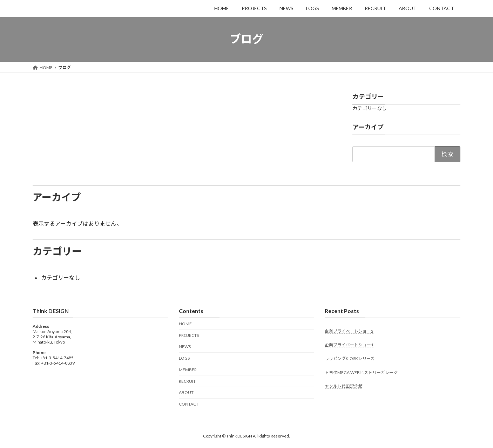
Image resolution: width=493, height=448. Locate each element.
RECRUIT (187, 381)
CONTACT (189, 404)
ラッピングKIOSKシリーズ (350, 358)
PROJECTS (189, 335)
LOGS (184, 358)
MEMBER (188, 370)
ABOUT (186, 392)
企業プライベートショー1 (349, 345)
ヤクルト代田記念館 (344, 386)
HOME (185, 324)
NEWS (185, 347)
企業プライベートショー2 (349, 331)
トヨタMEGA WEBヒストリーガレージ (361, 372)
